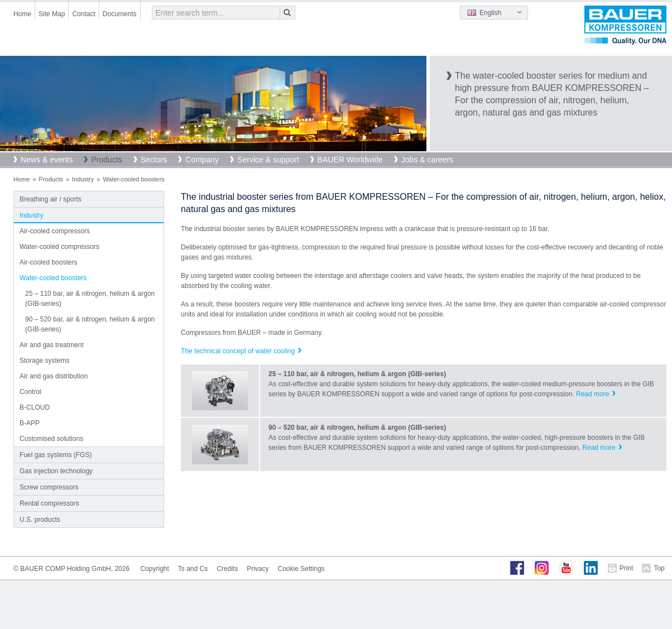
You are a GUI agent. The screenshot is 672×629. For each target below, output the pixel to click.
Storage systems (44, 361)
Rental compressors (49, 503)
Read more (592, 394)
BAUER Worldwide (350, 160)
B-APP (30, 423)
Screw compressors (49, 487)
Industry (83, 179)
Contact (83, 14)
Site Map (52, 14)
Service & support (268, 160)
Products (106, 160)
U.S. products (40, 520)
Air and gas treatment (52, 345)
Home (22, 14)
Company (202, 160)
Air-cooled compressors (55, 231)
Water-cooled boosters (53, 278)
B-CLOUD (35, 407)
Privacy (258, 569)
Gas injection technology (56, 471)
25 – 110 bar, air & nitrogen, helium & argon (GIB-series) (90, 299)
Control (30, 392)
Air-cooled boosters (48, 262)
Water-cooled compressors (59, 247)
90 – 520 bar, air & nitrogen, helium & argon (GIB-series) (90, 324)
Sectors (154, 160)
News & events (47, 160)
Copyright (154, 569)
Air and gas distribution (54, 376)
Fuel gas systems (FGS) (56, 455)
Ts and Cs (193, 569)
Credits (227, 569)
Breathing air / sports (51, 199)
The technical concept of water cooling (238, 351)
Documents (120, 14)
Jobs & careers (427, 160)
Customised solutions (51, 439)
